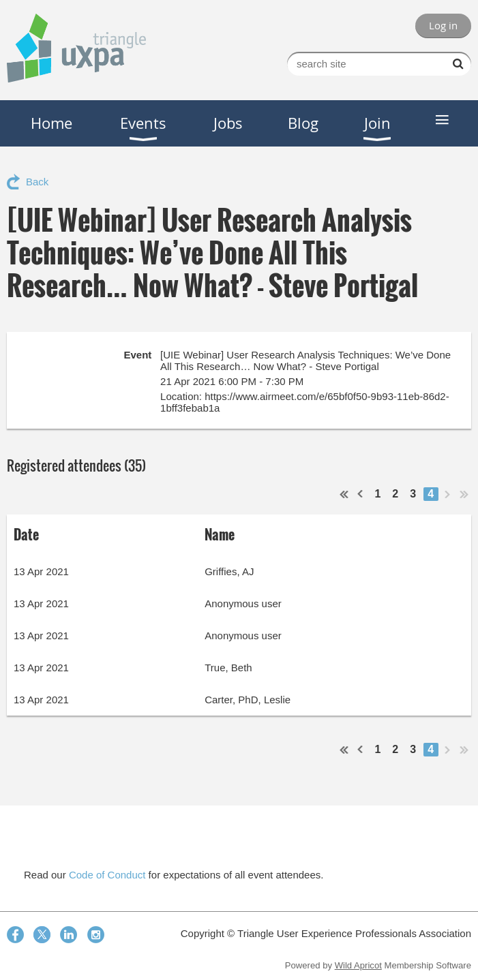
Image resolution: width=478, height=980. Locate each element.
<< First (344, 494)
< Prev (361, 494)
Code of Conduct (107, 875)
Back (37, 182)
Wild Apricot (358, 965)
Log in (443, 25)
